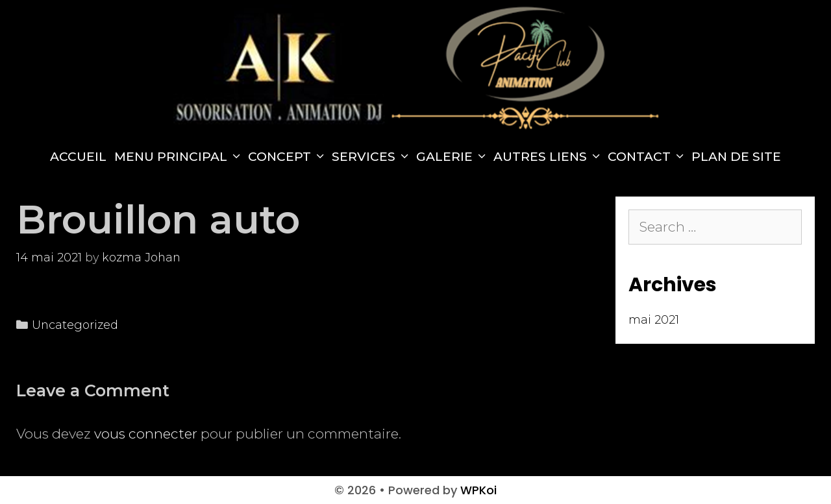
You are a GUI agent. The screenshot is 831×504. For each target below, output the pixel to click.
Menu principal (179, 157)
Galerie (453, 157)
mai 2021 (654, 320)
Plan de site (736, 157)
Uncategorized (75, 325)
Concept (288, 157)
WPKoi (478, 490)
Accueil (78, 157)
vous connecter (146, 434)
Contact (648, 157)
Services (372, 157)
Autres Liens (549, 157)
